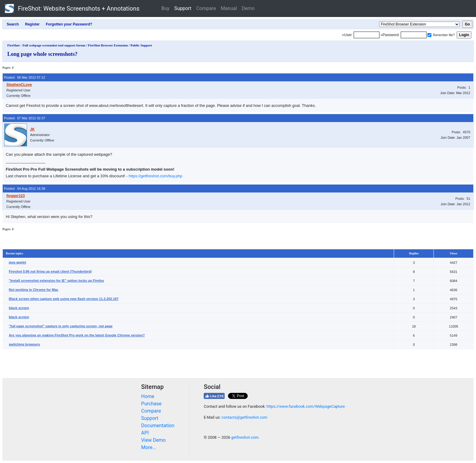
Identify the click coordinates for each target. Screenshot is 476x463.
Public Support (141, 45)
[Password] (414, 35)
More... (149, 447)
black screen (19, 308)
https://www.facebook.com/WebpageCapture (306, 406)
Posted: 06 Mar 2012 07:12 (25, 77)
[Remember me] (429, 35)
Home (148, 396)
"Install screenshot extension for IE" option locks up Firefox (56, 281)
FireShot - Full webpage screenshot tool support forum (46, 45)
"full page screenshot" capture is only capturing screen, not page (61, 326)
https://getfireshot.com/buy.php (156, 176)
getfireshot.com (245, 437)
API (145, 433)
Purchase (151, 404)
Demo (248, 8)
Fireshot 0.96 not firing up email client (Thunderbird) (50, 271)
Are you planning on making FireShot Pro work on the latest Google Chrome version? (77, 335)
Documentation (158, 426)
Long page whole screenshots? (42, 54)
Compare (206, 8)
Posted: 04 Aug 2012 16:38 (25, 189)
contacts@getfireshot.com (245, 417)
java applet (17, 262)
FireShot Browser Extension (108, 45)
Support (183, 8)
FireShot (72, 9)
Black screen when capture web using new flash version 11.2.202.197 (64, 299)
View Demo (153, 440)
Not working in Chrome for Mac (34, 290)
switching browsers (24, 344)
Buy (165, 8)
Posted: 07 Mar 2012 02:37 (25, 118)
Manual (229, 8)
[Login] (367, 35)
